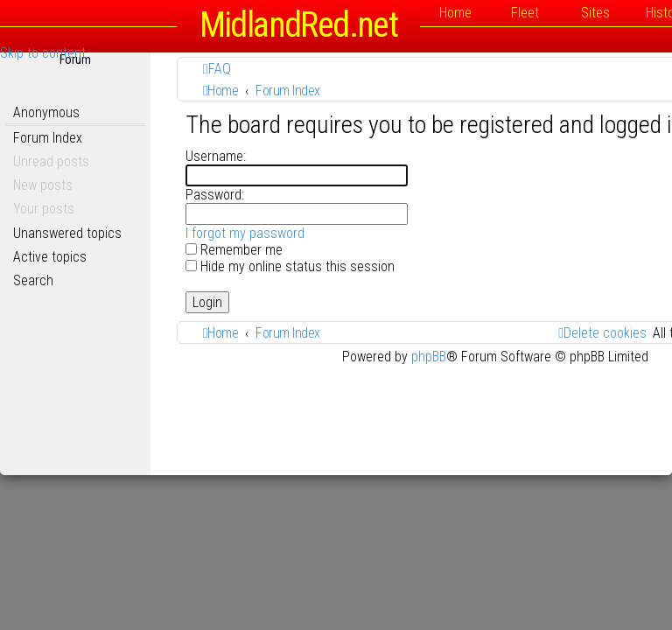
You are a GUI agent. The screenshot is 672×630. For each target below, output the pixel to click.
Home (455, 13)
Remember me (234, 250)
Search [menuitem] (33, 280)
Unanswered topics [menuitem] (67, 233)
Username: (216, 156)
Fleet (525, 13)
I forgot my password (245, 233)
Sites (595, 13)
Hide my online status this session (290, 266)
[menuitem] (217, 69)
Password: (215, 195)
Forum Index (48, 138)
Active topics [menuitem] (50, 257)
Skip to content (43, 53)
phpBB (429, 357)
